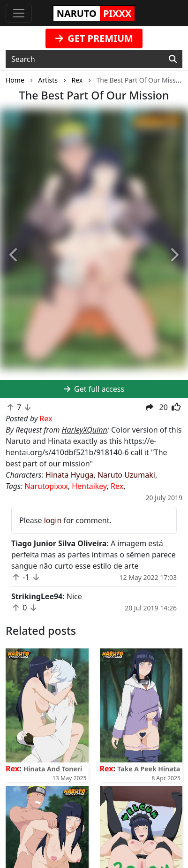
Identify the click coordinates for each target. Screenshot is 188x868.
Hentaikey (89, 486)
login (53, 520)
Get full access (94, 389)
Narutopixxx (46, 486)
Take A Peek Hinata (149, 769)
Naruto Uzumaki (126, 475)
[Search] (173, 59)
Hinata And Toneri (53, 769)
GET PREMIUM (94, 38)
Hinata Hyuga (69, 475)
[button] (14, 255)
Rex (117, 486)
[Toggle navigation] (19, 13)
